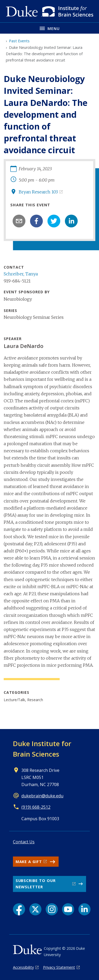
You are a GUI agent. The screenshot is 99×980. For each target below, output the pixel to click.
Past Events (19, 41)
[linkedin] (71, 221)
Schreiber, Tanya (21, 274)
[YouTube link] (68, 909)
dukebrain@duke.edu (42, 796)
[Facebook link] (19, 909)
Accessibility (23, 967)
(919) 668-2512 (36, 807)
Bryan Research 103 (38, 192)
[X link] (35, 909)
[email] (19, 221)
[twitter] (54, 221)
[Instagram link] (52, 909)
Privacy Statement (59, 967)
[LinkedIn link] (84, 909)
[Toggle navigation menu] (49, 28)
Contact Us (24, 842)
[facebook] (36, 221)
